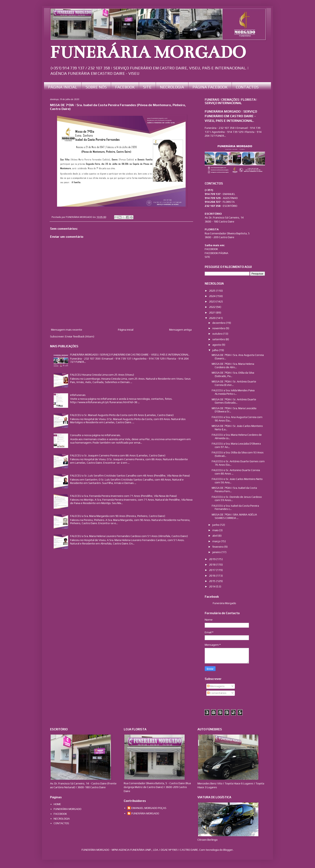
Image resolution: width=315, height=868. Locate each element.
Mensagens (216, 686)
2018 (213, 565)
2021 (213, 313)
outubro (218, 334)
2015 (213, 581)
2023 (213, 301)
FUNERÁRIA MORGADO (148, 52)
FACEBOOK (125, 87)
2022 (213, 307)
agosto (217, 345)
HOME (57, 804)
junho (216, 525)
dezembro (219, 323)
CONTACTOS (247, 87)
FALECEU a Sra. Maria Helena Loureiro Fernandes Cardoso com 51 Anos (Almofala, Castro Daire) (129, 536)
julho (216, 350)
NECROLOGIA (172, 87)
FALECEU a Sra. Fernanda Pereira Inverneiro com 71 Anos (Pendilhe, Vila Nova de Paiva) (123, 496)
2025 (213, 291)
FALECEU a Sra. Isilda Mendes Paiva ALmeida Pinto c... (233, 392)
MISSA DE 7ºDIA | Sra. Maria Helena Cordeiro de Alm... (233, 365)
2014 (213, 586)
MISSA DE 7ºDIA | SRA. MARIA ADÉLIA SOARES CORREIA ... (234, 516)
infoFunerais (78, 395)
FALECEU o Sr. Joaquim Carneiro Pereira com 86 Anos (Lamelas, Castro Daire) (118, 455)
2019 (213, 559)
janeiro (217, 552)
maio (216, 530)
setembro (219, 339)
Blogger (228, 850)
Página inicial (126, 330)
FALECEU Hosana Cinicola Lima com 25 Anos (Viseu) (102, 375)
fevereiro (218, 547)
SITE (147, 87)
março (217, 541)
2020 (213, 318)
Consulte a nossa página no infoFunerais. (95, 435)
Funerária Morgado (224, 603)
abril (215, 536)
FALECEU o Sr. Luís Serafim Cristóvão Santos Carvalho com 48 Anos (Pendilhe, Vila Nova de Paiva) (130, 476)
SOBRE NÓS (96, 87)
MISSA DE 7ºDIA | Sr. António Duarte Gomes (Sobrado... (234, 401)
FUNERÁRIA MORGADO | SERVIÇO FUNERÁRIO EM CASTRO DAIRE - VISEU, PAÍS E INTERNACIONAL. (130, 355)
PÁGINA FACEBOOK (210, 87)
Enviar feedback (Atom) (80, 336)
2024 (213, 296)
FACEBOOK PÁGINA (216, 253)
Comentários (217, 693)
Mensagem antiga (180, 330)
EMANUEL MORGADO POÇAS (149, 808)
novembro (219, 328)
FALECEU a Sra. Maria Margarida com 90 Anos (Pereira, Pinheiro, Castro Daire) (118, 516)
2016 (213, 576)
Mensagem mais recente (67, 330)
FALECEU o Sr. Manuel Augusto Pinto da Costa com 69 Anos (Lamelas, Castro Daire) (122, 415)
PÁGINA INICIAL (63, 87)
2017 (213, 570)
